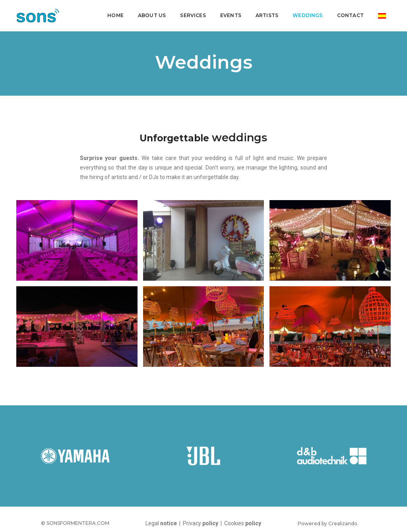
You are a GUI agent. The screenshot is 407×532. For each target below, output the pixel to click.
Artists (265, 14)
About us (150, 14)
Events (229, 14)
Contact (349, 14)
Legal (161, 523)
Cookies (243, 523)
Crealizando (343, 523)
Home (114, 14)
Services (191, 14)
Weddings (306, 14)
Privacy (201, 523)
